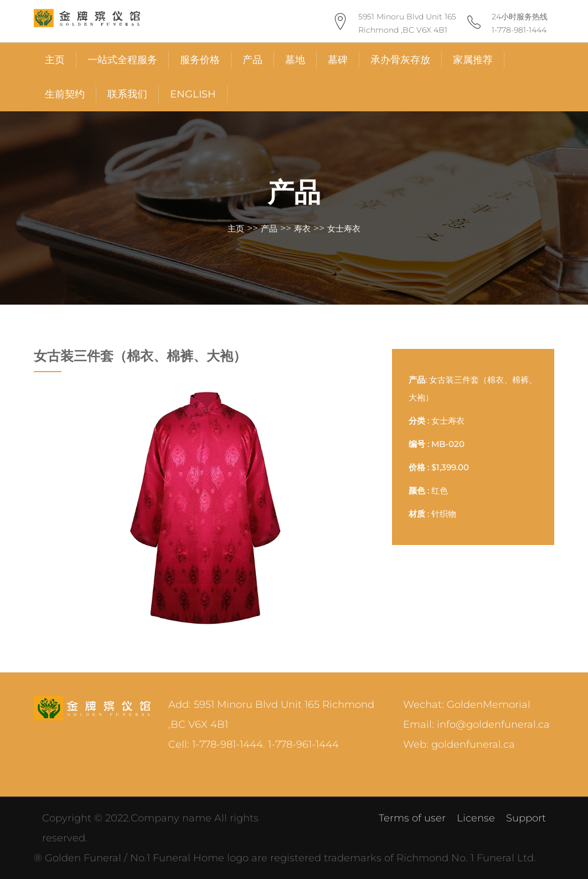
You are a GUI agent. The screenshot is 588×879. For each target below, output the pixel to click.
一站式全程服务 (122, 60)
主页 (55, 60)
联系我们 (127, 94)
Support (526, 818)
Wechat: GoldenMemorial (467, 705)
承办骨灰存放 (400, 60)
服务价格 (200, 60)
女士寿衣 (344, 228)
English (193, 94)
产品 (252, 60)
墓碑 (338, 60)
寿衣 (302, 228)
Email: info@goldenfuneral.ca (476, 724)
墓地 (295, 60)
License (476, 818)
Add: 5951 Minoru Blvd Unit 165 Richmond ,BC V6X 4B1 (271, 714)
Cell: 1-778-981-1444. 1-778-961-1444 (254, 744)
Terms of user (412, 818)
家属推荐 (473, 60)
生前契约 (65, 94)
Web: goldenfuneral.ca (459, 744)
